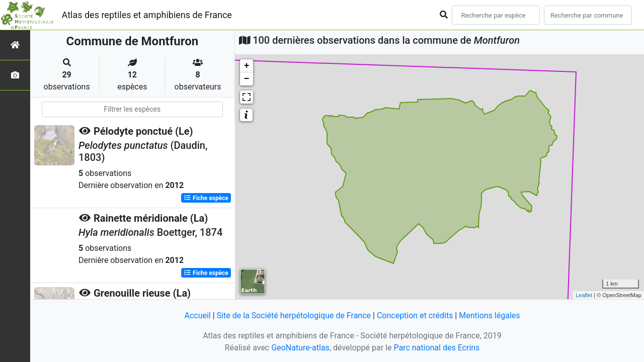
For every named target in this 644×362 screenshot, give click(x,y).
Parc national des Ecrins (436, 348)
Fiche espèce (206, 198)
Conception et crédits (415, 315)
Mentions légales (489, 315)
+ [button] (247, 66)
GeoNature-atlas (300, 348)
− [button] (247, 79)
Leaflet (584, 295)
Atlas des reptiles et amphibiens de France (147, 15)
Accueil (197, 315)
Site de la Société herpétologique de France (294, 315)
